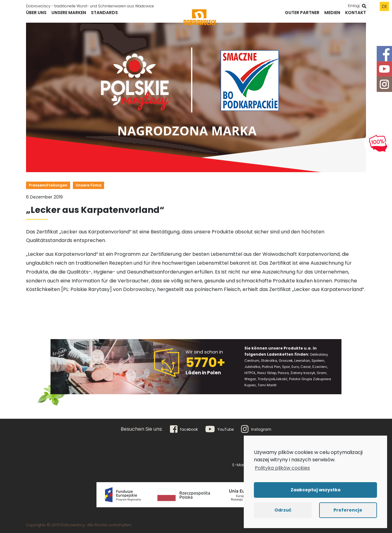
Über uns (36, 16)
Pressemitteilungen (48, 185)
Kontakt (356, 16)
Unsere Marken (69, 16)
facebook (184, 429)
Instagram (256, 429)
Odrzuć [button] (283, 510)
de (384, 5)
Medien (332, 16)
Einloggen (357, 4)
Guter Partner (302, 16)
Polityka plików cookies (282, 468)
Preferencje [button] (348, 510)
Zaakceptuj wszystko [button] (316, 490)
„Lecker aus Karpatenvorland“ (95, 210)
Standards (104, 16)
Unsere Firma (89, 185)
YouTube (219, 429)
